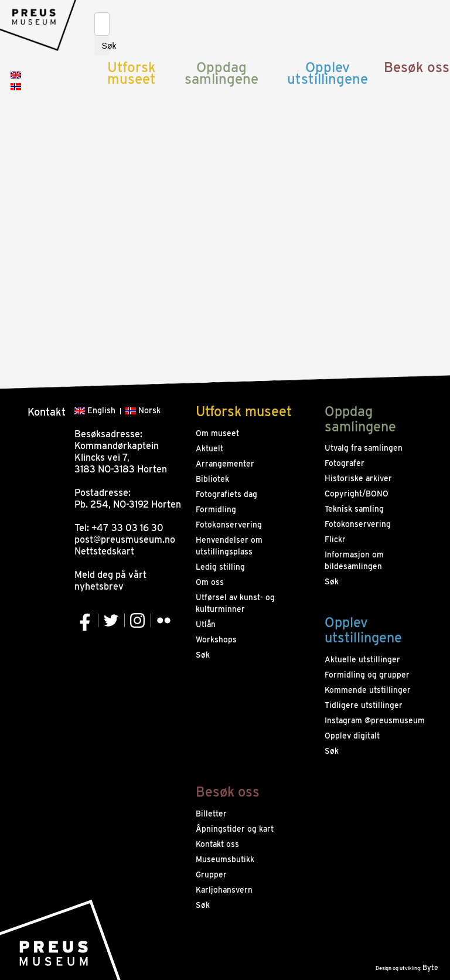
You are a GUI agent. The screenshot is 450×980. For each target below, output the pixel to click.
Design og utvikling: (407, 968)
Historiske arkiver (358, 478)
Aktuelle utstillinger (362, 659)
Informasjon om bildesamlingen (354, 560)
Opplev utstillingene (328, 73)
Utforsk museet (132, 73)
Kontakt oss (217, 844)
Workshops (216, 639)
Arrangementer (225, 464)
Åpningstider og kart (235, 829)
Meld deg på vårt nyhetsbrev (110, 581)
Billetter (211, 814)
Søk (106, 46)
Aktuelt (209, 448)
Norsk (143, 410)
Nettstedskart (104, 551)
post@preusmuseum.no (125, 540)
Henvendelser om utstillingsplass (229, 546)
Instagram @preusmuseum (375, 720)
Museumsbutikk (225, 859)
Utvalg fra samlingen (364, 448)
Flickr (335, 539)
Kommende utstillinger (368, 690)
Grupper (211, 874)
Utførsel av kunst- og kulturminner (235, 603)
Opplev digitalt (352, 736)
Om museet (217, 433)
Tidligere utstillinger (364, 705)
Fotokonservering (229, 525)
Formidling (216, 509)
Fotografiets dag (226, 494)
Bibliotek (212, 479)
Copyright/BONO (357, 494)
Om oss (210, 582)
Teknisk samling (354, 509)
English (95, 410)
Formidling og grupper (367, 675)
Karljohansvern (224, 890)
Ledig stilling (220, 567)
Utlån (206, 624)
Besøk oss (417, 67)
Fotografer (345, 463)
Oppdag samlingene (221, 73)
